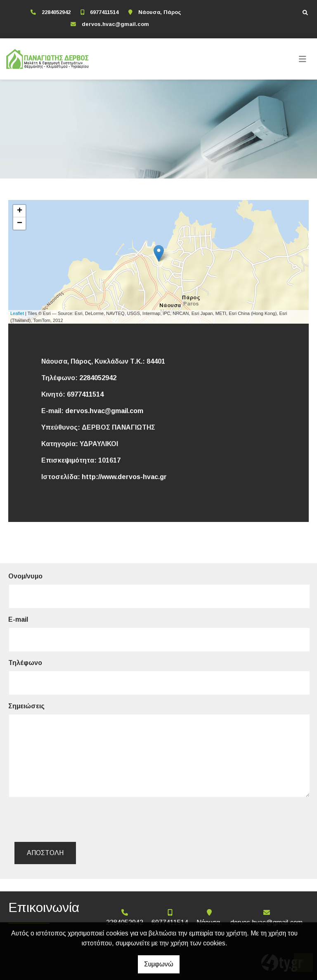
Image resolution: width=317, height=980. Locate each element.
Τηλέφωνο (25, 663)
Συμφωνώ (159, 964)
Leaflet (17, 313)
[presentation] (79, 820)
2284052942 (56, 12)
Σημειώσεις (26, 706)
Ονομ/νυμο (25, 576)
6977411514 (104, 12)
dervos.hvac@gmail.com (115, 24)
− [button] (20, 223)
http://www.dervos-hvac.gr (124, 477)
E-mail (18, 619)
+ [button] (20, 211)
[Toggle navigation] (303, 59)
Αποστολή (45, 853)
